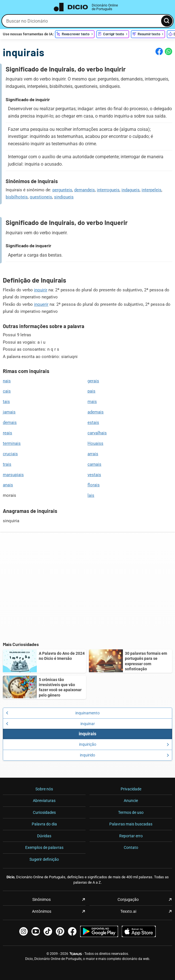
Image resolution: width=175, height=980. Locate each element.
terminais (12, 443)
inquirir (41, 290)
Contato (131, 847)
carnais (94, 464)
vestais (94, 475)
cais (7, 391)
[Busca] (167, 21)
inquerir (41, 304)
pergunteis (62, 190)
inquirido (124, 755)
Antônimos (42, 911)
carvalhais (97, 433)
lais (91, 495)
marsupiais (13, 475)
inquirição (124, 744)
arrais (93, 454)
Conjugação (128, 899)
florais (94, 485)
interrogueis (108, 190)
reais (8, 433)
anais (8, 485)
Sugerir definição (44, 859)
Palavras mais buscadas (131, 824)
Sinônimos (41, 899)
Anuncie (131, 801)
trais (7, 464)
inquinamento (53, 713)
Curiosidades (44, 812)
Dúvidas (44, 836)
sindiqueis (64, 197)
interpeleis (151, 190)
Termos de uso (131, 812)
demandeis (85, 190)
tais (6, 402)
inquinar (50, 724)
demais (10, 422)
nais (7, 381)
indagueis (131, 190)
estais (93, 422)
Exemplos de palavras (44, 847)
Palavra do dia (44, 824)
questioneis (41, 197)
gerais (93, 381)
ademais (96, 412)
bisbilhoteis (17, 197)
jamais (9, 412)
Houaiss (95, 443)
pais (91, 391)
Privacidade (131, 789)
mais (92, 402)
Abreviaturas (44, 801)
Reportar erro (131, 836)
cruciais (10, 454)
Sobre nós (44, 789)
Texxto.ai (128, 911)
